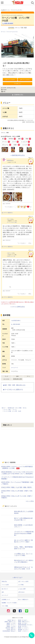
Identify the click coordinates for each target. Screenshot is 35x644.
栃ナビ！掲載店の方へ (23, 599)
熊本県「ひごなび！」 (23, 620)
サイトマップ (5, 595)
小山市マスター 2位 (11, 256)
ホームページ (15, 368)
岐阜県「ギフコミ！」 (12, 625)
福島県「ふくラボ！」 (12, 623)
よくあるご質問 (22, 589)
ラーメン (3, 32)
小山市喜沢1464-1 (16, 321)
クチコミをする (25, 80)
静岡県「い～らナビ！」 (24, 628)
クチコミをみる (10, 80)
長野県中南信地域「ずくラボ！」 (26, 625)
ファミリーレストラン (12, 32)
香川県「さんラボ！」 (23, 626)
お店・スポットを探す (23, 581)
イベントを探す (5, 585)
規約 (3, 592)
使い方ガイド (5, 589)
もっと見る (30, 501)
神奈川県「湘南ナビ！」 (11, 628)
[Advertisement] (18, 447)
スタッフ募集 (5, 606)
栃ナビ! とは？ (18, 577)
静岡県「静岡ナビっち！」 (11, 622)
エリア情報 (21, 585)
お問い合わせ (21, 592)
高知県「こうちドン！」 (24, 631)
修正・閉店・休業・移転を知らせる (14, 385)
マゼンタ (9, 219)
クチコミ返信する (7, 213)
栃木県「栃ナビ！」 (12, 620)
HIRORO (9, 161)
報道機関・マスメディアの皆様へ (9, 603)
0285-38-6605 (8, 23)
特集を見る (4, 581)
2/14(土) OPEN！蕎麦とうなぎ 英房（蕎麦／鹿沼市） (17, 487)
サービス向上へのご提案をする (13, 390)
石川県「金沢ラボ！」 (12, 630)
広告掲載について (6, 599)
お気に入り (18, 84)
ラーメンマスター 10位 (12, 222)
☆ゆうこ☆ (10, 253)
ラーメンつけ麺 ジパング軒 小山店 (17, 19)
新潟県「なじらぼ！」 (23, 623)
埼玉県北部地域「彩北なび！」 (10, 631)
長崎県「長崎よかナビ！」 (24, 622)
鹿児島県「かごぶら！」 (24, 630)
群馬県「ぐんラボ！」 (12, 626)
